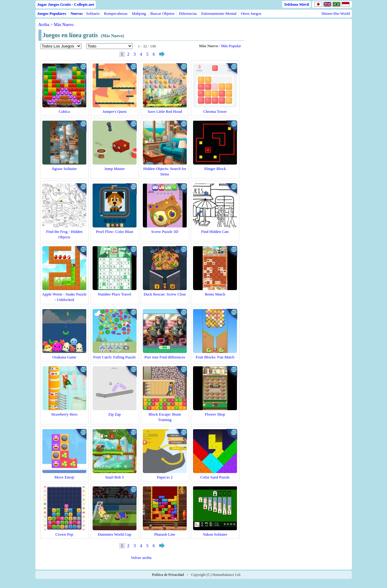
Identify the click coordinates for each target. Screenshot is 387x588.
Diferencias (188, 13)
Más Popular (231, 46)
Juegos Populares (52, 13)
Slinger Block (215, 169)
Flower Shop (215, 414)
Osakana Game (64, 357)
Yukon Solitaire (215, 534)
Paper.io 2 (165, 477)
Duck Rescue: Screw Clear (165, 294)
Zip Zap (115, 414)
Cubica (64, 111)
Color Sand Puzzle (215, 477)
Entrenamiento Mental (219, 13)
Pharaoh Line (165, 534)
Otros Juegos (251, 13)
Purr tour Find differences (165, 357)
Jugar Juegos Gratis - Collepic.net (66, 4)
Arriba (44, 25)
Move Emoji (64, 477)
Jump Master (115, 169)
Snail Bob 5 (115, 477)
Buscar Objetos (162, 13)
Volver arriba (141, 558)
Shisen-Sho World (336, 13)
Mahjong (139, 13)
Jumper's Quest (115, 111)
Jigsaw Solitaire (64, 169)
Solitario (93, 13)
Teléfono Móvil (296, 4)
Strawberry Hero (64, 414)
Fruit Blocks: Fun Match (215, 357)
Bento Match (215, 294)
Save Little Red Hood (165, 111)
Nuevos (77, 13)
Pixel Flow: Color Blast (115, 232)
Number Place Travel (114, 294)
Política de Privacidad (168, 575)
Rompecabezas (116, 13)
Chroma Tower (215, 111)
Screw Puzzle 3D (165, 232)
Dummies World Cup (115, 534)
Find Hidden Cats (215, 232)
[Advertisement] (298, 76)
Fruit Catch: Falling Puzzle (114, 357)
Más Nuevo (64, 25)
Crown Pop (64, 534)
